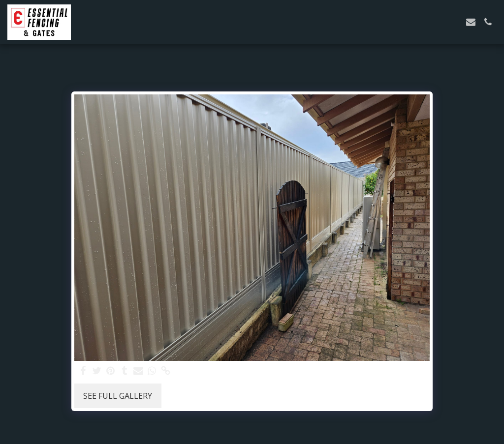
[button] (471, 22)
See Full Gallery (118, 396)
